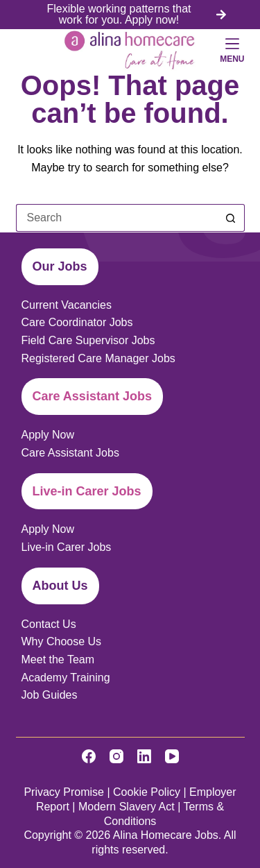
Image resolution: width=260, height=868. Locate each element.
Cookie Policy (147, 792)
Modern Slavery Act (127, 807)
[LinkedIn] (144, 756)
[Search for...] (116, 218)
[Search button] (231, 218)
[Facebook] (89, 756)
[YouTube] (172, 756)
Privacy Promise (64, 792)
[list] (130, 15)
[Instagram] (116, 756)
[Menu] (232, 50)
